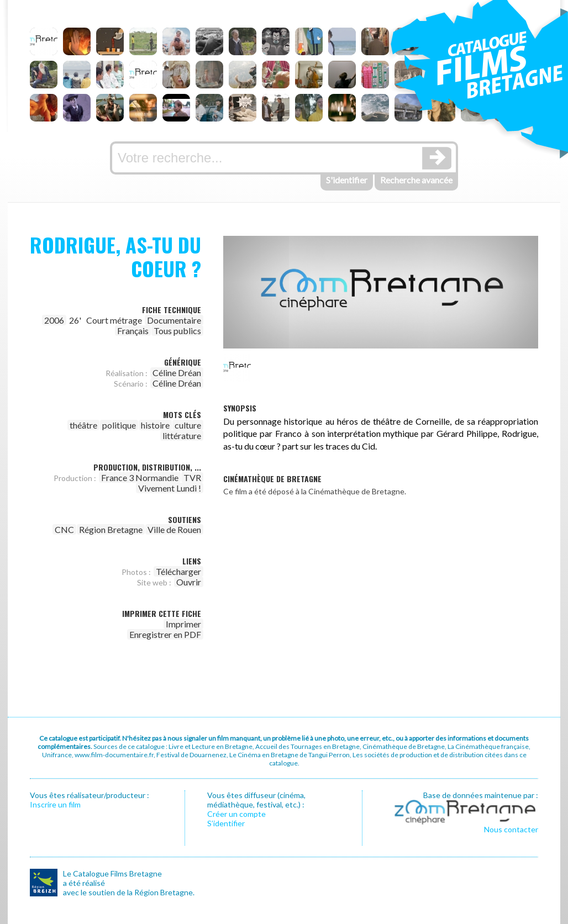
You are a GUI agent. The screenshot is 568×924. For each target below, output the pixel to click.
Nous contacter (511, 829)
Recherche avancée (416, 180)
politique (119, 425)
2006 (54, 320)
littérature (182, 435)
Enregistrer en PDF (165, 634)
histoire (155, 425)
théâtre (83, 425)
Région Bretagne (111, 529)
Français (133, 331)
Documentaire (174, 320)
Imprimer (183, 624)
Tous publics (177, 331)
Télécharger (178, 571)
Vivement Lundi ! (170, 488)
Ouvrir (189, 582)
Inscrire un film (55, 804)
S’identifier (226, 823)
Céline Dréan (177, 373)
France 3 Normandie (140, 477)
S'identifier (347, 180)
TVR (192, 477)
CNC (64, 529)
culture (188, 425)
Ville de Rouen (174, 529)
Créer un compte (236, 814)
